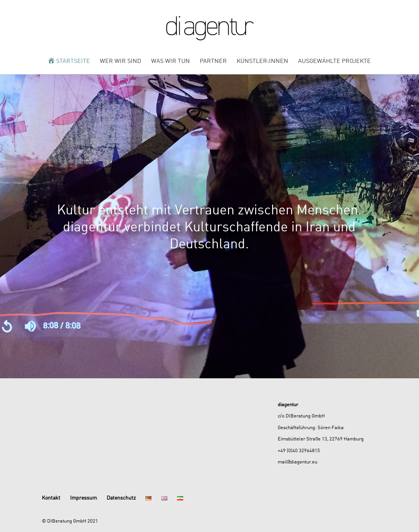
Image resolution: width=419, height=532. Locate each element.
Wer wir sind (121, 61)
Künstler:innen (262, 61)
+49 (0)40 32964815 (299, 450)
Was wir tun (171, 61)
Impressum (83, 498)
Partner (213, 61)
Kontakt (51, 498)
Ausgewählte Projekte (334, 61)
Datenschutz (121, 498)
